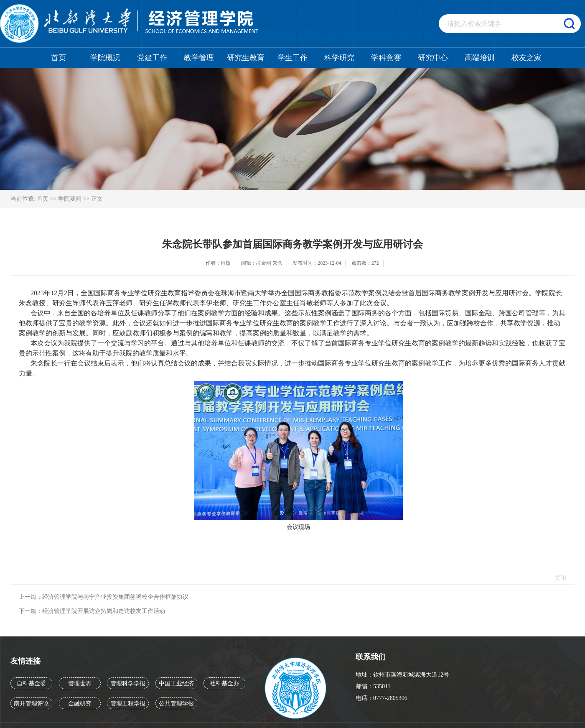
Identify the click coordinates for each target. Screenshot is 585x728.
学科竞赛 (386, 58)
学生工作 (292, 58)
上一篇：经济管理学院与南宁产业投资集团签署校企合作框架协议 (104, 597)
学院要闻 (70, 199)
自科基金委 (31, 683)
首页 (58, 58)
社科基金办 (224, 683)
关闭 (558, 578)
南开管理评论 (31, 704)
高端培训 (480, 58)
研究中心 (433, 58)
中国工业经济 (176, 683)
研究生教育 (246, 58)
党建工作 (152, 58)
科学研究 (339, 58)
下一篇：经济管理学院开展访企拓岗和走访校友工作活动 (92, 611)
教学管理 (199, 58)
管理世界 (80, 683)
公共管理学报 (176, 704)
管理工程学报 (128, 704)
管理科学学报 (128, 683)
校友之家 (526, 58)
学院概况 (105, 58)
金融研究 (80, 704)
